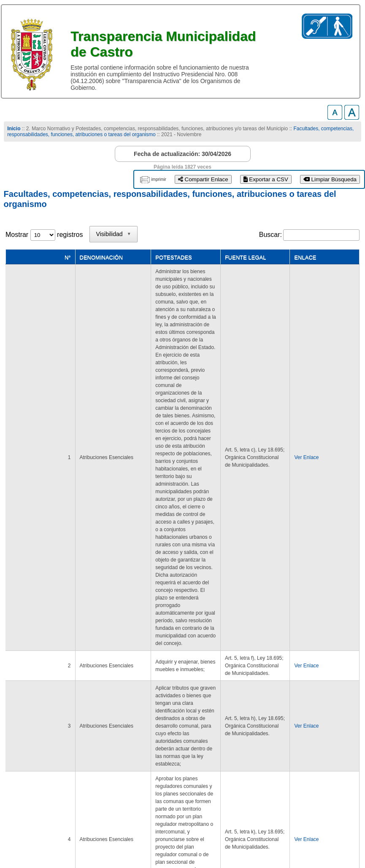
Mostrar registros (44, 235)
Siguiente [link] (313, 757)
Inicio (14, 129)
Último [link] (346, 757)
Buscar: (270, 235)
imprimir (159, 179)
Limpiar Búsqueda (330, 179)
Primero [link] (230, 757)
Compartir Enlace (203, 179)
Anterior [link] (262, 757)
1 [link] (287, 757)
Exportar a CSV (266, 179)
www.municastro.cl (35, 839)
